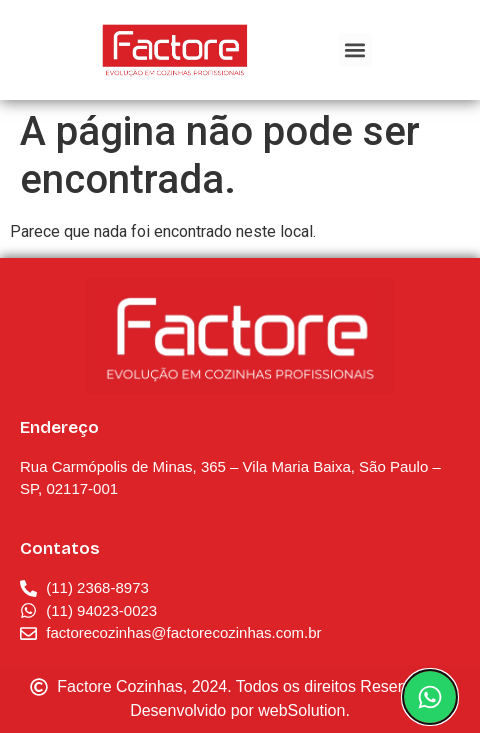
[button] (355, 49)
